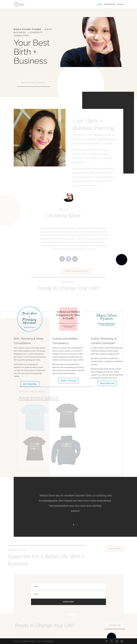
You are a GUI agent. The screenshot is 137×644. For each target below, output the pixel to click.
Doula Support (26, 73)
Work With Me (110, 4)
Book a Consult (68, 381)
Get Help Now (30, 384)
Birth (22, 52)
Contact (120, 4)
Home (99, 4)
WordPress (49, 641)
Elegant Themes (29, 641)
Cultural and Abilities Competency (68, 339)
